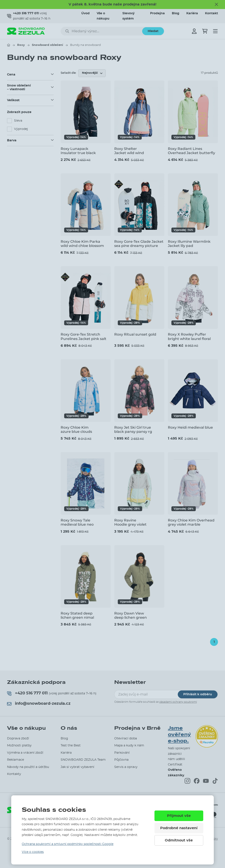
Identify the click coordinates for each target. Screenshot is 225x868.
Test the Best (71, 746)
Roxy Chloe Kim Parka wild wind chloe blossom (82, 244)
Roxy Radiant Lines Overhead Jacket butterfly (191, 151)
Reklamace (15, 760)
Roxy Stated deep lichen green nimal (77, 615)
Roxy (21, 45)
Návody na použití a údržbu (28, 767)
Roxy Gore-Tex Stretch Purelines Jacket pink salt (83, 336)
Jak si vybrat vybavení (77, 767)
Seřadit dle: (69, 73)
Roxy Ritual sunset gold (135, 334)
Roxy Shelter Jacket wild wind (129, 151)
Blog (176, 13)
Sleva (18, 121)
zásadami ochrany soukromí (178, 702)
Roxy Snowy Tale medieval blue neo (77, 522)
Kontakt (211, 13)
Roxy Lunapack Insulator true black (78, 151)
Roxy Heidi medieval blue (190, 427)
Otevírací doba (126, 739)
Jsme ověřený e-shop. (179, 735)
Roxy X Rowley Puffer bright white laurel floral (189, 336)
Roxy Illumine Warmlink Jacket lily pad (189, 244)
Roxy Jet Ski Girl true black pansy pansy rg (133, 430)
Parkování (122, 753)
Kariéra (192, 13)
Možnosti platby (19, 746)
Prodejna (157, 13)
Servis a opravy (126, 767)
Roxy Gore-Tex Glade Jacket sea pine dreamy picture (139, 244)
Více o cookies (33, 852)
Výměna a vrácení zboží (25, 753)
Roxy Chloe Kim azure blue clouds (76, 430)
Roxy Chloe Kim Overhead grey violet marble (191, 522)
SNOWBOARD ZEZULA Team (83, 760)
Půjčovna (121, 760)
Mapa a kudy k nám (129, 746)
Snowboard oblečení (47, 45)
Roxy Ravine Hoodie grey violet (130, 522)
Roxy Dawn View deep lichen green (131, 615)
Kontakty (14, 774)
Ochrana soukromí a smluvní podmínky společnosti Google (68, 844)
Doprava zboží (18, 739)
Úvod (85, 13)
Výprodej (21, 129)
